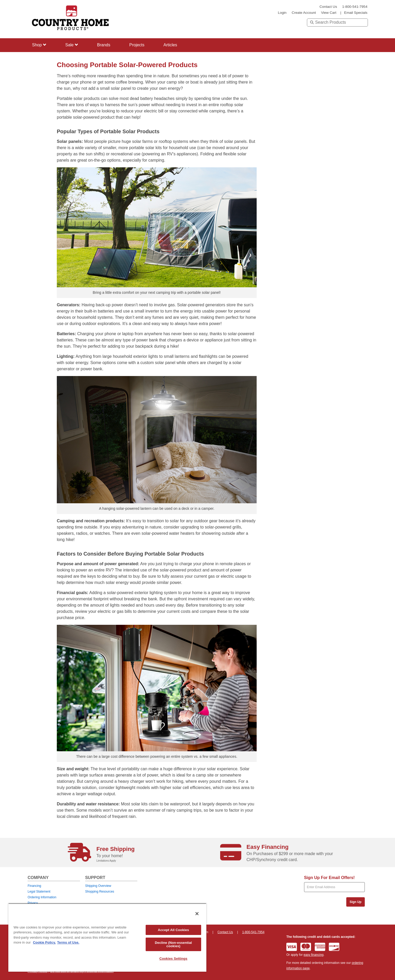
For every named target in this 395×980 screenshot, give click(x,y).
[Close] (197, 914)
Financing (34, 886)
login (282, 13)
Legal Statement (39, 892)
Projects (137, 45)
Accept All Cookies (174, 930)
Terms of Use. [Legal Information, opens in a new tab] (68, 942)
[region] (107, 937)
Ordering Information (42, 897)
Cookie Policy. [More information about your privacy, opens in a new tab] (44, 942)
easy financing (314, 955)
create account (304, 13)
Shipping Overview (98, 886)
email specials (356, 13)
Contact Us (328, 7)
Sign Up (356, 902)
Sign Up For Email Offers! (329, 878)
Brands (104, 45)
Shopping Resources (100, 892)
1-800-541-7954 (355, 7)
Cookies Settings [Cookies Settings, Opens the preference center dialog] (174, 959)
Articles (170, 45)
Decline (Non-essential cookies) (173, 944)
